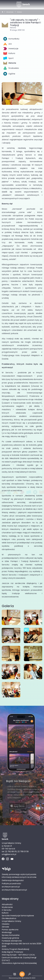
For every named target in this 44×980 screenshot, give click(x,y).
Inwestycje (11, 49)
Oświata (6, 924)
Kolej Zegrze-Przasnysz (12, 952)
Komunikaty (11, 39)
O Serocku (7, 910)
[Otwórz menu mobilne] (22, 974)
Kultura (9, 53)
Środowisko (11, 68)
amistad (26, 978)
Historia (19, 12)
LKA (8, 44)
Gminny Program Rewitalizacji (15, 949)
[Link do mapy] (15, 974)
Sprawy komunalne (11, 935)
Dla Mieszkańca (9, 918)
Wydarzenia (7, 907)
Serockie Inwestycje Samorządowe (18, 916)
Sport (8, 58)
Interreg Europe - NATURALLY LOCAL (18, 955)
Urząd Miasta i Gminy (11, 921)
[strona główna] (2, 12)
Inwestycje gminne (10, 938)
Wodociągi (7, 932)
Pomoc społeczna (10, 930)
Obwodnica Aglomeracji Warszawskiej (19, 963)
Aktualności (10, 12)
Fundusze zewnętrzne (12, 941)
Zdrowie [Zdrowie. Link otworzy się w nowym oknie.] (5, 927)
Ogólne (9, 74)
